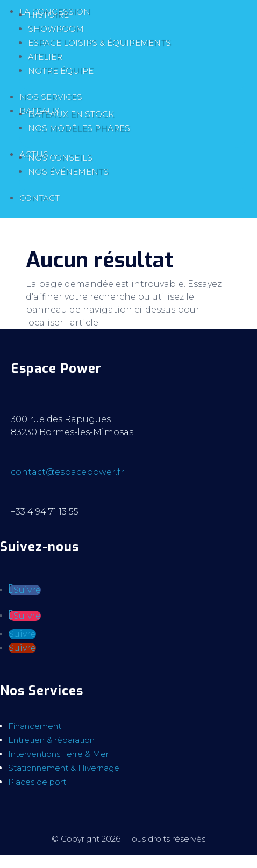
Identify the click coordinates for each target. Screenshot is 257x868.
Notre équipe (61, 71)
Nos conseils (60, 158)
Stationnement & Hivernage (64, 768)
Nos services (51, 97)
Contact (40, 198)
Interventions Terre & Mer (58, 754)
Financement (35, 726)
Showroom (56, 29)
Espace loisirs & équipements (99, 43)
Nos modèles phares (79, 128)
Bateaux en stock (71, 114)
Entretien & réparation (51, 740)
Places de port (37, 782)
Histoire (48, 15)
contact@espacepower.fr (67, 472)
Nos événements (68, 172)
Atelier (45, 57)
